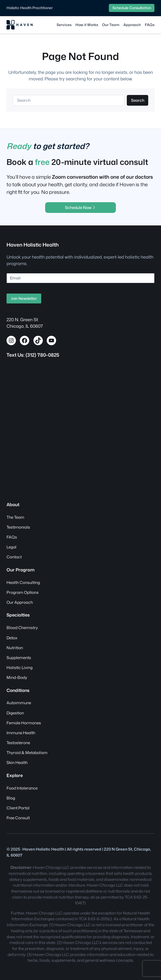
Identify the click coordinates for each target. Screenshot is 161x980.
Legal (11, 547)
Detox (12, 638)
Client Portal (18, 808)
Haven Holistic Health (33, 245)
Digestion (15, 713)
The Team (15, 517)
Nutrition (15, 648)
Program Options (23, 592)
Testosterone (18, 743)
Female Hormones (24, 723)
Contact (14, 557)
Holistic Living (20, 667)
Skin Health (17, 762)
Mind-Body (17, 677)
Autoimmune (19, 703)
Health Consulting (23, 582)
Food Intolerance (22, 788)
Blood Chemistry (22, 628)
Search (138, 100)
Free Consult (18, 818)
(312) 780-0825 (42, 355)
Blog (11, 798)
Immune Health (21, 733)
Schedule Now (80, 207)
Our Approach (20, 602)
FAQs (12, 537)
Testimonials (18, 527)
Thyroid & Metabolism (27, 752)
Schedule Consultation (132, 8)
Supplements (19, 658)
